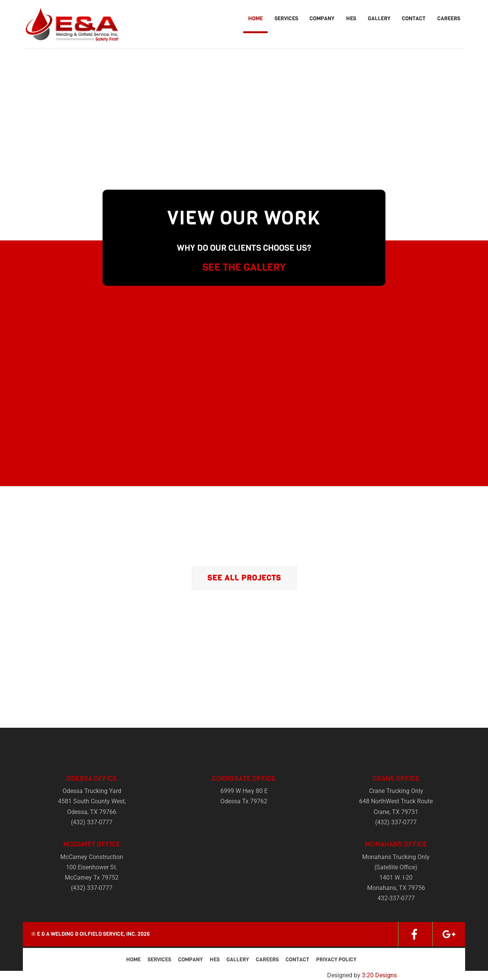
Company (322, 19)
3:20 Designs (379, 975)
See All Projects (244, 578)
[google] (449, 934)
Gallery (379, 19)
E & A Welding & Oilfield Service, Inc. (87, 934)
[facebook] (414, 934)
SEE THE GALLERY (244, 267)
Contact (414, 19)
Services (286, 19)
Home (255, 19)
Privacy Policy (336, 960)
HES (351, 19)
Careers (449, 19)
